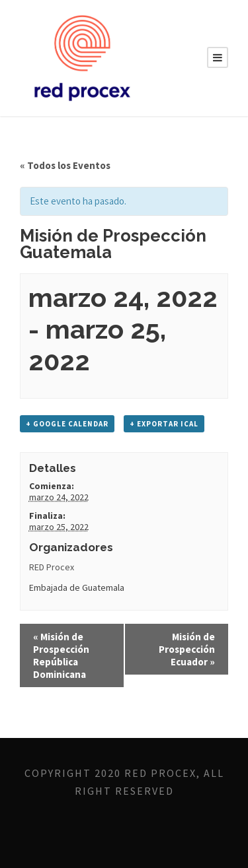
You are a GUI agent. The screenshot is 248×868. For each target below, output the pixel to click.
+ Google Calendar (67, 424)
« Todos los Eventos (65, 165)
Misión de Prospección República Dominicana (61, 655)
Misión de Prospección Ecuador (187, 649)
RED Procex (52, 567)
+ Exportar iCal (164, 424)
